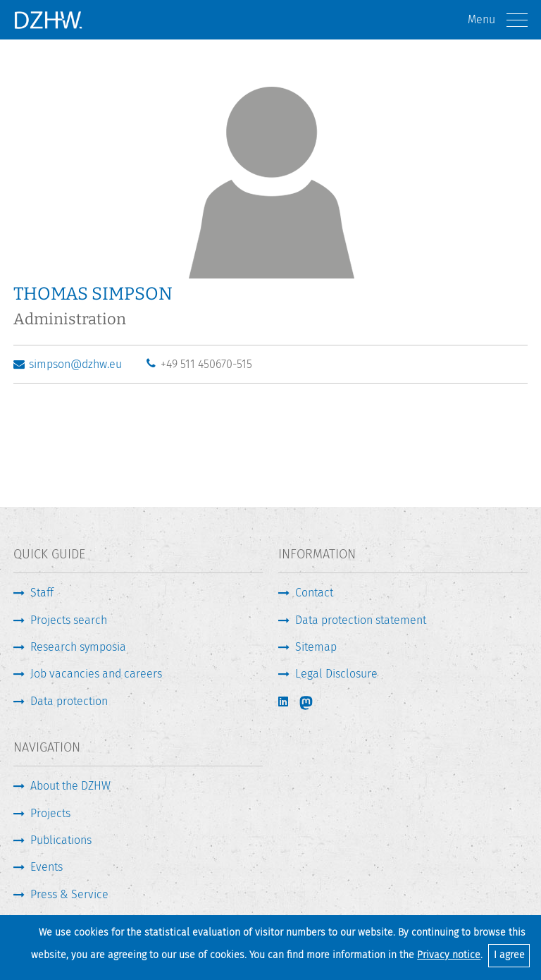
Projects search (69, 620)
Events (46, 867)
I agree (509, 955)
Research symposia (78, 647)
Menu (498, 20)
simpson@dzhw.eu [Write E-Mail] (75, 364)
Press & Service (69, 894)
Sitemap (316, 647)
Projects (50, 813)
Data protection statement (361, 620)
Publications (61, 840)
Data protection (69, 701)
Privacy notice (449, 955)
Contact (314, 593)
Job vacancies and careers (96, 674)
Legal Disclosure (336, 674)
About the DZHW (70, 786)
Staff (42, 593)
